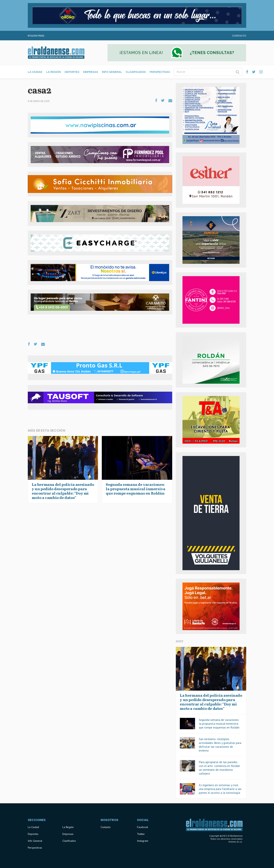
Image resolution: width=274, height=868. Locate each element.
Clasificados (136, 72)
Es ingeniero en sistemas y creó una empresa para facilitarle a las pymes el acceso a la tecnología (220, 789)
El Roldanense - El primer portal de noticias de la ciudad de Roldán (56, 53)
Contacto (239, 36)
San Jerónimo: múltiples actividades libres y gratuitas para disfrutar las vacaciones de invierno (220, 745)
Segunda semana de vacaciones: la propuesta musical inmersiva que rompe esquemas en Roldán (219, 724)
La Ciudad (35, 72)
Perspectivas (160, 72)
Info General (112, 72)
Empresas (91, 72)
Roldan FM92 (36, 36)
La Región (53, 72)
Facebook (143, 827)
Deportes (72, 72)
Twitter (141, 834)
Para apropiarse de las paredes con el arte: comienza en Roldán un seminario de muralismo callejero (219, 768)
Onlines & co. (235, 842)
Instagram (143, 841)
